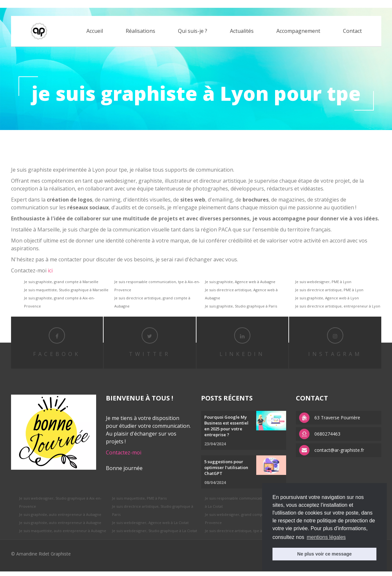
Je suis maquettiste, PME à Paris (139, 503)
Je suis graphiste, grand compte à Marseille (61, 282)
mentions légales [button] (326, 537)
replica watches (106, 4)
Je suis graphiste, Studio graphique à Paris (241, 306)
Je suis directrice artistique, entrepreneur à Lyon (338, 306)
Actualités (242, 32)
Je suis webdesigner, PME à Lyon (323, 282)
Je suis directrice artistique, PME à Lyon (329, 290)
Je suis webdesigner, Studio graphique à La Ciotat (155, 535)
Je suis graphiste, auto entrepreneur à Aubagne (60, 519)
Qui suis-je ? (193, 32)
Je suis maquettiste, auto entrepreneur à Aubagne (63, 535)
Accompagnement (298, 32)
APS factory (76, 4)
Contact (352, 32)
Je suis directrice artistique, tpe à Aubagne (242, 535)
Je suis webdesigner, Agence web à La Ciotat (150, 527)
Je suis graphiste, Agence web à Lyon (327, 298)
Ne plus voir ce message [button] (324, 554)
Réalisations (140, 32)
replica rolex (50, 4)
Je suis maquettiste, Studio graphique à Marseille (66, 290)
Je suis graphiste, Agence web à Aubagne (240, 282)
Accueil (95, 32)
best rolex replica (18, 4)
